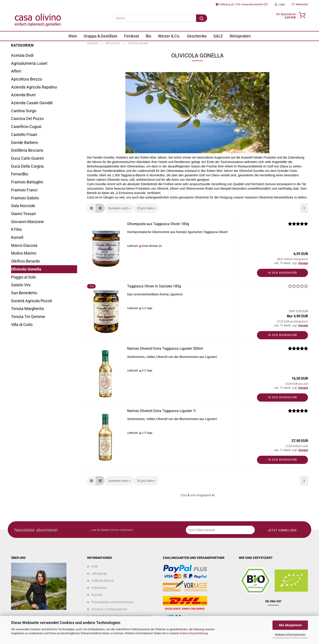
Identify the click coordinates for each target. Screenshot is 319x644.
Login (280, 4)
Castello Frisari (24, 134)
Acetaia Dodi (22, 55)
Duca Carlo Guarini (27, 158)
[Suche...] (202, 18)
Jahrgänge (99, 573)
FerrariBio (20, 174)
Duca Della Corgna (27, 166)
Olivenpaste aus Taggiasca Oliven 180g (158, 224)
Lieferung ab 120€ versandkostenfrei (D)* (242, 4)
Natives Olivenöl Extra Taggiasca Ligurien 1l (161, 411)
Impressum (99, 588)
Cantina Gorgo (24, 111)
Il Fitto (17, 229)
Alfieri (16, 71)
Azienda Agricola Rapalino (34, 87)
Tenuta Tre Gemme (28, 317)
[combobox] (119, 208)
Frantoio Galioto (25, 198)
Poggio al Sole (23, 277)
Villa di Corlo (22, 325)
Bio (149, 36)
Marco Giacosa (24, 245)
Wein (73, 36)
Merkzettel (300, 4)
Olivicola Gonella (26, 269)
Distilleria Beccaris (27, 150)
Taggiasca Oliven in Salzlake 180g (154, 286)
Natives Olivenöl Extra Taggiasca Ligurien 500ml (165, 349)
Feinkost (132, 36)
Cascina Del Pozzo (27, 119)
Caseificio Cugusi (26, 127)
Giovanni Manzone (27, 222)
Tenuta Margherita (27, 309)
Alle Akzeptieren (290, 625)
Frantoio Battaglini (27, 182)
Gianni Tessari (23, 214)
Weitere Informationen (290, 635)
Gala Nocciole (23, 206)
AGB (95, 566)
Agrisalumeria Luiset (29, 63)
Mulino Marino (24, 253)
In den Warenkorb (282, 273)
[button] (91, 208)
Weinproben (240, 36)
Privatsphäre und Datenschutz (112, 602)
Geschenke (197, 36)
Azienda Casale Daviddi (32, 103)
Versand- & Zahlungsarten (109, 609)
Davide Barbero (25, 142)
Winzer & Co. (169, 36)
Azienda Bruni (23, 95)
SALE (218, 36)
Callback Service (103, 581)
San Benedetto (24, 293)
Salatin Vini (21, 285)
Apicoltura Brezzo (27, 79)
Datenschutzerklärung (194, 633)
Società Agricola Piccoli (31, 301)
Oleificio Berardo (25, 261)
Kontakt (97, 595)
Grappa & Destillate (101, 36)
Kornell (17, 237)
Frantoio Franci (24, 190)
